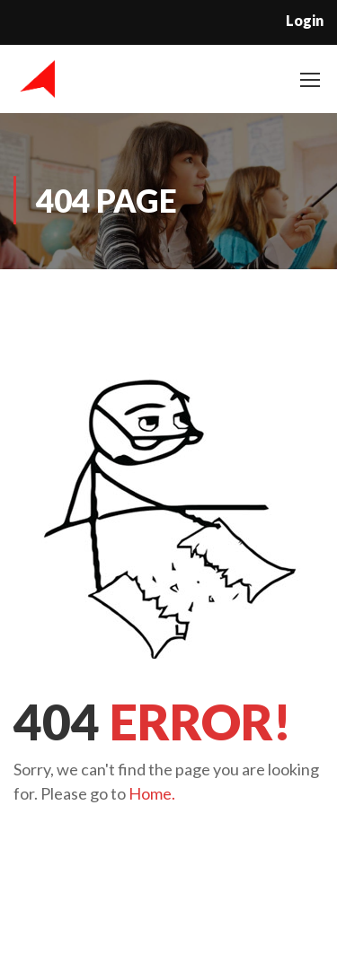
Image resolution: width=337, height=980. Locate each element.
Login (305, 20)
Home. (152, 793)
